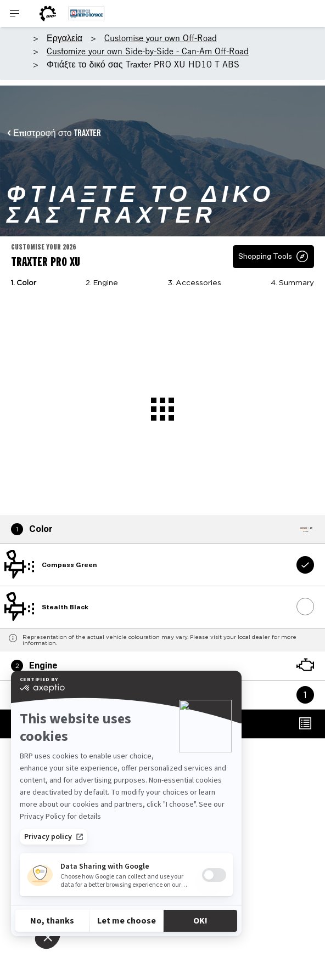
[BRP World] (48, 13)
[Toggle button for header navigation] (15, 13)
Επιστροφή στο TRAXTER (57, 133)
